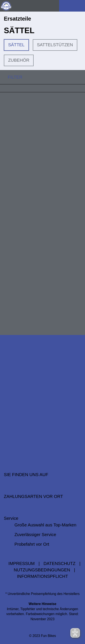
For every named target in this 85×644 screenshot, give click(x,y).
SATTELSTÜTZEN (55, 45)
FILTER (11, 77)
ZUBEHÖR (19, 60)
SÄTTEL (16, 45)
